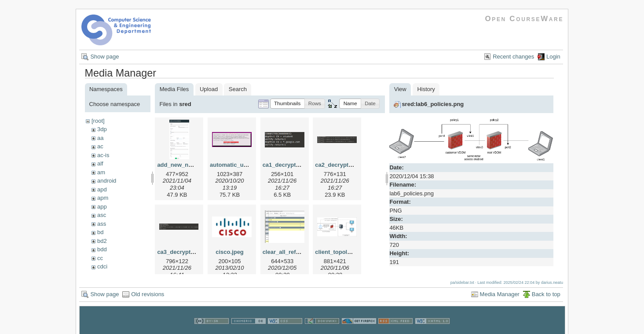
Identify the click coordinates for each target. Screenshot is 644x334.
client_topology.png (342, 252)
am (101, 172)
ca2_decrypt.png (338, 165)
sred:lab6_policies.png (433, 104)
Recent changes (513, 57)
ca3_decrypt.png (180, 252)
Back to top (546, 294)
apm (103, 198)
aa (100, 138)
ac (100, 146)
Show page (104, 57)
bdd (102, 249)
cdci (102, 266)
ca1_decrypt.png (285, 165)
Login (553, 57)
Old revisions (148, 294)
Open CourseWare (524, 19)
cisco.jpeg (230, 252)
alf (100, 163)
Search (238, 89)
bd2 (102, 241)
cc (100, 258)
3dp (102, 129)
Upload (209, 89)
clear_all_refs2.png (289, 252)
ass (102, 224)
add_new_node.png (184, 165)
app (102, 207)
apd (102, 189)
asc (102, 215)
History (426, 89)
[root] (98, 121)
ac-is (103, 155)
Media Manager (500, 294)
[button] (287, 104)
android (107, 181)
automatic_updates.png (242, 165)
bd (100, 232)
